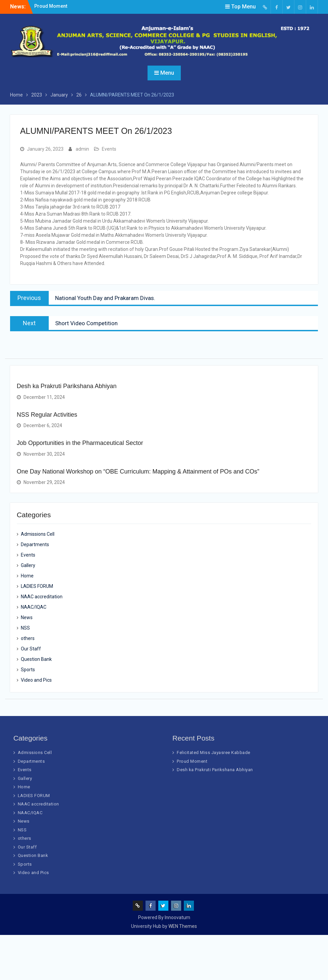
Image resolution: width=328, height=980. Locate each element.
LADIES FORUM (37, 586)
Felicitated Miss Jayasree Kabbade (214, 752)
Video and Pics (36, 680)
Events (109, 149)
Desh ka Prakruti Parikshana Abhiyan (67, 386)
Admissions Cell (38, 534)
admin (82, 149)
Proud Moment (51, 6)
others (28, 638)
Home (27, 576)
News (27, 617)
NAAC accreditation (42, 597)
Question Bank (36, 659)
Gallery (28, 565)
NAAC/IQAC (34, 607)
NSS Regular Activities (47, 415)
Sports (28, 670)
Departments (35, 544)
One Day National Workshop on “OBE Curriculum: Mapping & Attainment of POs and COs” (138, 472)
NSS (25, 628)
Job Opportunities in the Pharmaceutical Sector (80, 443)
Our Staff (31, 649)
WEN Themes (183, 926)
